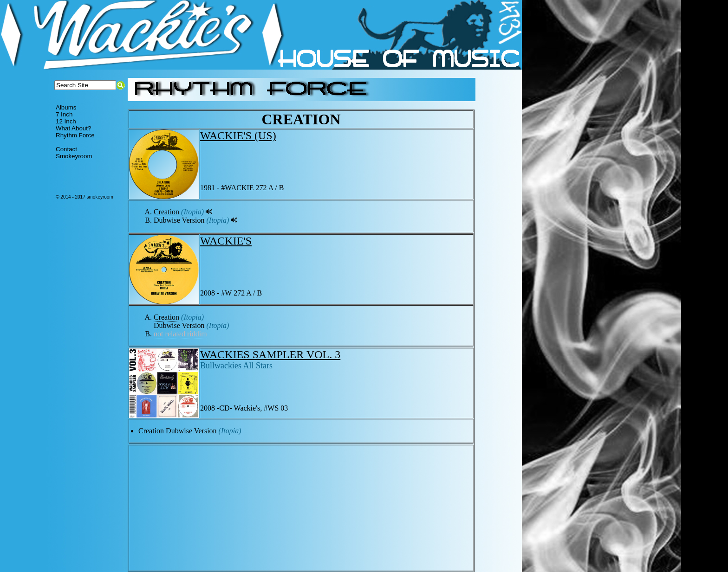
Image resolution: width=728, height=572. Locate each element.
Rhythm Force (75, 135)
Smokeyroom (74, 156)
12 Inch (66, 121)
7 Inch (64, 114)
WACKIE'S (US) (238, 135)
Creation (166, 212)
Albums (66, 107)
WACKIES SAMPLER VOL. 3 (270, 354)
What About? (73, 128)
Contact (66, 149)
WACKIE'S (226, 241)
